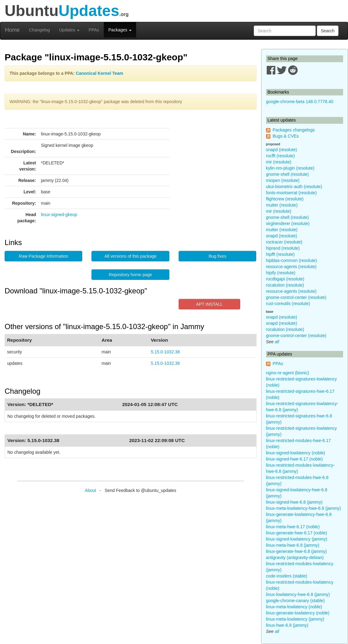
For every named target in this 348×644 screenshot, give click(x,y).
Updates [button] (69, 30)
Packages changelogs (294, 130)
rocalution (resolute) (285, 285)
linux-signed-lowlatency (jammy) (297, 539)
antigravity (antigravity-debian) (295, 557)
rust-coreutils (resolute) (288, 304)
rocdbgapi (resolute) (285, 279)
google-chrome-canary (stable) (295, 601)
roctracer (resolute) (284, 242)
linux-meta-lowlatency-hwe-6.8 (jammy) (304, 508)
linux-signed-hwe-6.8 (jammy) (294, 502)
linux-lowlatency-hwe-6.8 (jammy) (298, 594)
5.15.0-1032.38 (165, 352)
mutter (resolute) (282, 205)
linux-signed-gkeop (59, 215)
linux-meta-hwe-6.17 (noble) (293, 527)
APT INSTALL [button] (210, 304)
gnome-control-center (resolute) (296, 297)
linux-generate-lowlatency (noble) (298, 613)
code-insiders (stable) (287, 576)
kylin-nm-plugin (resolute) (290, 168)
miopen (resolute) (283, 180)
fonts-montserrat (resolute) (291, 193)
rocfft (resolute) (281, 156)
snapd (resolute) (282, 150)
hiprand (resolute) (283, 248)
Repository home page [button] (130, 275)
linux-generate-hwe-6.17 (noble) (297, 533)
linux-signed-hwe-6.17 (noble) (294, 459)
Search (328, 31)
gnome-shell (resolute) (287, 174)
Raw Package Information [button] (43, 256)
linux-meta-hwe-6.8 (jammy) (293, 545)
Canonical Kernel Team (99, 73)
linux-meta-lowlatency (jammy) (295, 619)
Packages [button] (120, 30)
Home (12, 30)
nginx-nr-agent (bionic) (288, 373)
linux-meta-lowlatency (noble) (294, 607)
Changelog (39, 30)
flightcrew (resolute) (285, 199)
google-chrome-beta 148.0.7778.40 (300, 102)
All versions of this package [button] (131, 256)
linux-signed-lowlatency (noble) (296, 453)
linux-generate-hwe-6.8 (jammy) (297, 551)
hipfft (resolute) (280, 254)
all (277, 342)
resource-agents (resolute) (291, 267)
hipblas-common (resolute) (292, 260)
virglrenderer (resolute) (288, 223)
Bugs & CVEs (286, 136)
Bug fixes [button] (217, 256)
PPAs (94, 30)
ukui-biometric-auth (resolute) (294, 187)
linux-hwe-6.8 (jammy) (287, 625)
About (90, 490)
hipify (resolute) (281, 273)
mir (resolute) (279, 162)
